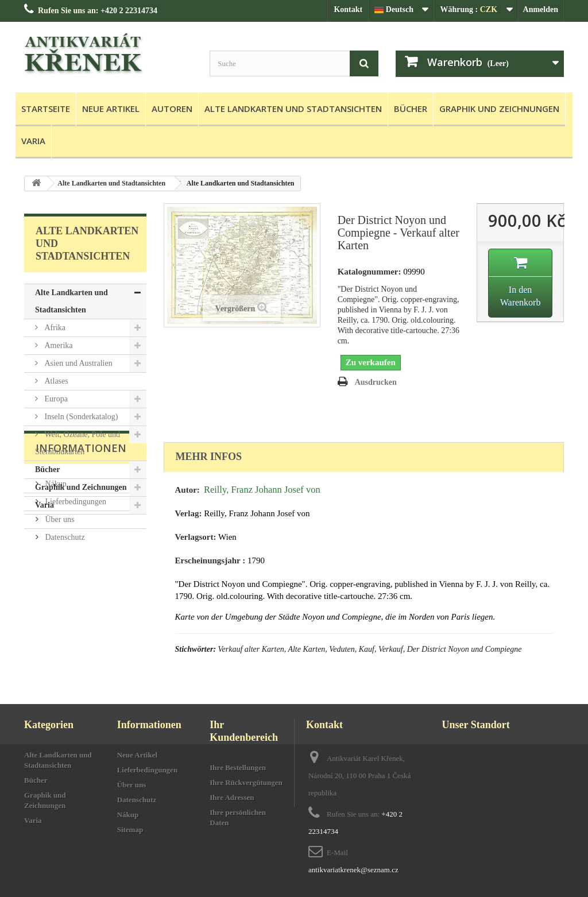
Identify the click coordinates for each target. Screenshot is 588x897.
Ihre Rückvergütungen (246, 782)
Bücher (411, 109)
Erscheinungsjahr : (210, 560)
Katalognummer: (370, 272)
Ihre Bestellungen (238, 768)
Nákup (55, 580)
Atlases (55, 381)
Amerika (57, 345)
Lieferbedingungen (75, 598)
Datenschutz (64, 634)
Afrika (54, 328)
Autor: (187, 490)
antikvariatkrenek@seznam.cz (353, 870)
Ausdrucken (376, 382)
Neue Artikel (111, 109)
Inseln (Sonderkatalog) (80, 417)
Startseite (46, 109)
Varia (33, 141)
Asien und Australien (78, 363)
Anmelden (541, 9)
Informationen (81, 549)
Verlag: (189, 513)
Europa (55, 399)
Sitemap (130, 830)
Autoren (172, 109)
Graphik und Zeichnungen (499, 109)
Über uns (59, 616)
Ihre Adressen (232, 797)
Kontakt (348, 9)
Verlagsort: (196, 537)
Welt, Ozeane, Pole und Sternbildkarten (78, 443)
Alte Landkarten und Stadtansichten (293, 109)
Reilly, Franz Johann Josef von (262, 490)
